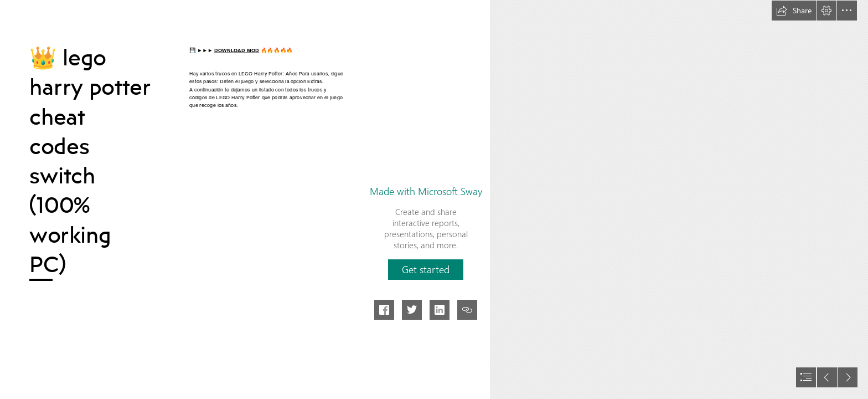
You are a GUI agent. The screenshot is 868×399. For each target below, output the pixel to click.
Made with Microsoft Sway (426, 191)
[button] (794, 11)
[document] (434, 199)
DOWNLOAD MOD (237, 50)
